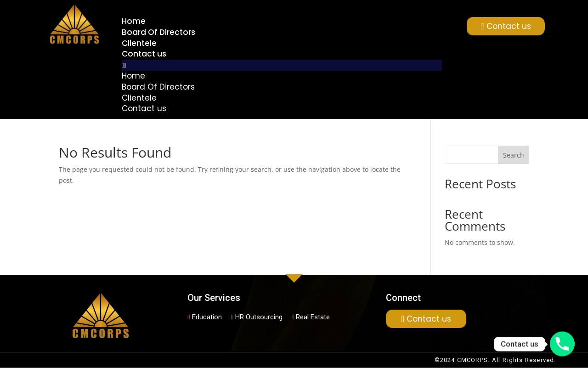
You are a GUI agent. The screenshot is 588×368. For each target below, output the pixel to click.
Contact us (144, 54)
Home (134, 21)
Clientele (139, 43)
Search (514, 155)
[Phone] (562, 344)
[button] (282, 65)
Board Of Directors (158, 32)
